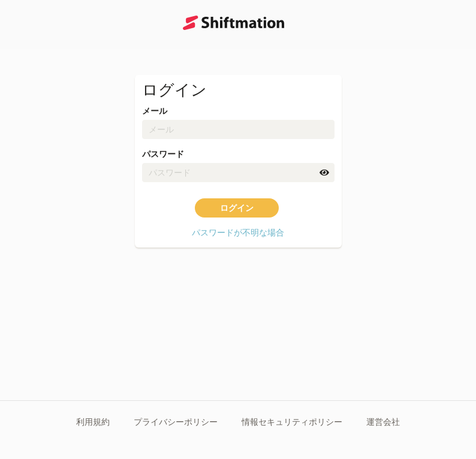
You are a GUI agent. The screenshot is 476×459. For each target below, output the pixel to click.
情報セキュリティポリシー (292, 422)
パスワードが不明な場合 (238, 232)
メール (155, 111)
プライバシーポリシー (176, 422)
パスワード (163, 154)
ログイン (237, 208)
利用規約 (93, 422)
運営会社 (383, 422)
